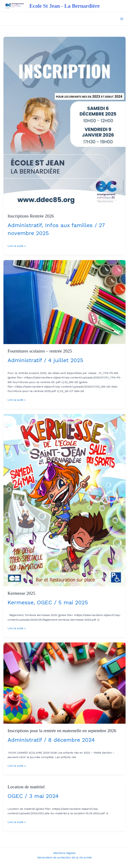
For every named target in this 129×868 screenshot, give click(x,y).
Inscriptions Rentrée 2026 (31, 216)
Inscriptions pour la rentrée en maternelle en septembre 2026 (62, 731)
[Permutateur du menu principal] (122, 19)
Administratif (25, 225)
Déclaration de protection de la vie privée (64, 857)
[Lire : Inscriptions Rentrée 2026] (64, 123)
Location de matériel (26, 787)
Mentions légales (64, 853)
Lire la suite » (17, 246)
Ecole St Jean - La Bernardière (64, 6)
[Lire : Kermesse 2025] (64, 500)
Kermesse (21, 602)
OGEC (45, 602)
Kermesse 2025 (21, 593)
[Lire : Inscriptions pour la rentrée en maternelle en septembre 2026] (64, 683)
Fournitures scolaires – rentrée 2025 (40, 351)
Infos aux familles (69, 225)
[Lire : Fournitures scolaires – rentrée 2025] (64, 302)
